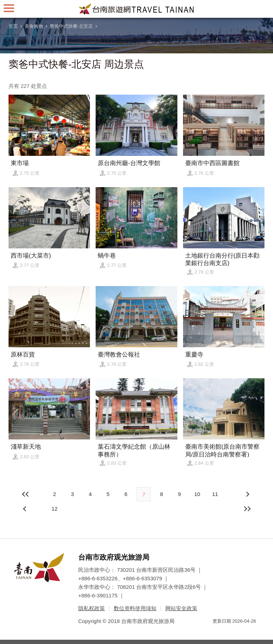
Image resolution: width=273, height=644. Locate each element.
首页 (13, 26)
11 (215, 494)
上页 (247, 494)
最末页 (247, 509)
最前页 (26, 494)
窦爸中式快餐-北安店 (71, 26)
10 (197, 494)
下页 (26, 509)
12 (55, 509)
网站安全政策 (181, 608)
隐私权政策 (92, 608)
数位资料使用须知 (135, 608)
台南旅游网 (136, 9)
